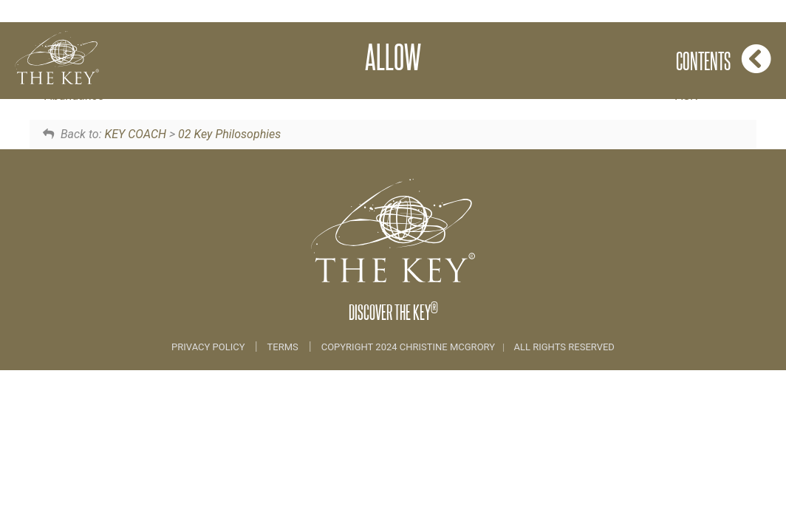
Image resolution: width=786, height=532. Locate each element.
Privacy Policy (209, 347)
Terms (283, 347)
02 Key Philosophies (229, 134)
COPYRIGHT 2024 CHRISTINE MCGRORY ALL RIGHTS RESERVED (468, 347)
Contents (724, 59)
